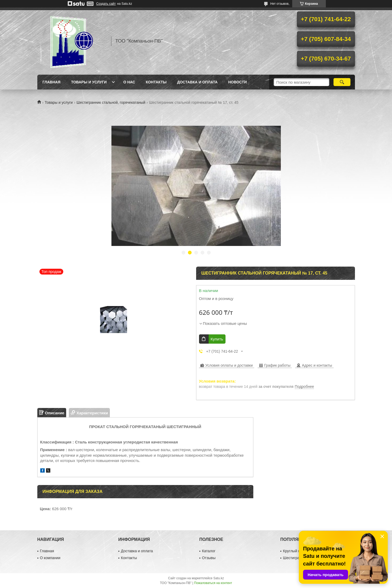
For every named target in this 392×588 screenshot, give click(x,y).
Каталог (209, 551)
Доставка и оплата (197, 82)
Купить (217, 339)
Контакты (156, 82)
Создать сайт (106, 4)
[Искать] (342, 82)
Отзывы (209, 558)
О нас (129, 82)
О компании (50, 558)
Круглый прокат (296, 551)
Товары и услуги (89, 82)
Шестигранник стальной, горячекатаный (111, 102)
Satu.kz (219, 578)
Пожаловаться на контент (213, 583)
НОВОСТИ (237, 82)
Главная (52, 82)
